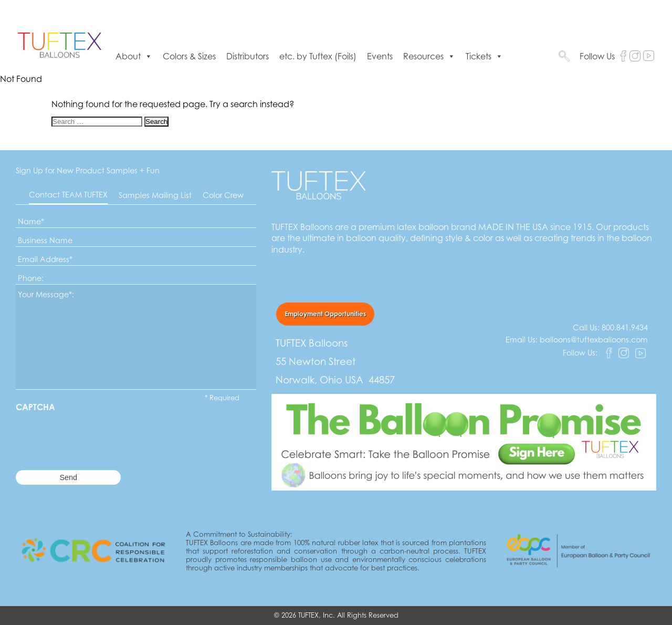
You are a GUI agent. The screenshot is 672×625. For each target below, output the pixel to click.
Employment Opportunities (325, 314)
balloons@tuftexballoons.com (594, 340)
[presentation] (96, 433)
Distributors (248, 56)
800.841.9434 (625, 327)
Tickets (484, 56)
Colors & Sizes (189, 56)
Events (380, 56)
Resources (429, 56)
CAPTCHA (35, 407)
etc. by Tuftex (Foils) (318, 56)
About (134, 56)
